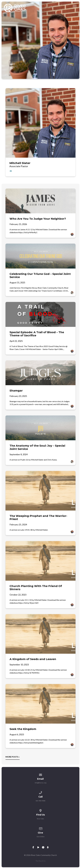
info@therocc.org (40, 783)
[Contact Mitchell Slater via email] (11, 171)
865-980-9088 (40, 801)
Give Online (40, 837)
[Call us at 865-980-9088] (40, 792)
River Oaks (40, 819)
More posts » (13, 757)
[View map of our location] (40, 810)
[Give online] (40, 828)
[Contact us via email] (40, 774)
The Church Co (40, 861)
